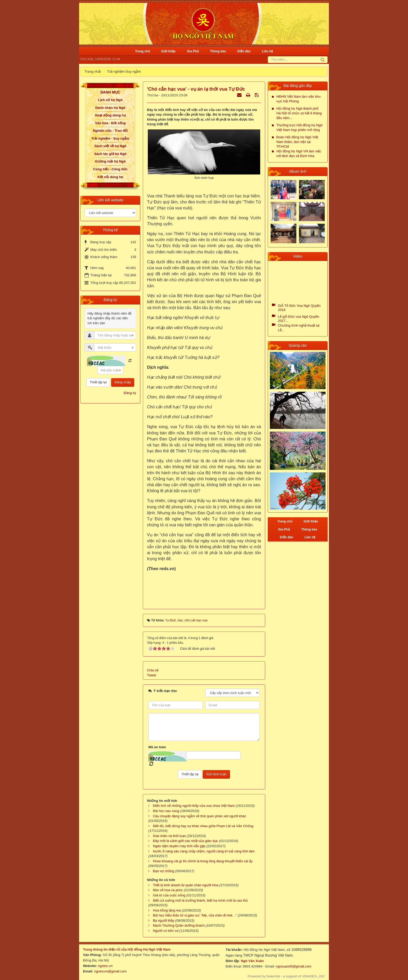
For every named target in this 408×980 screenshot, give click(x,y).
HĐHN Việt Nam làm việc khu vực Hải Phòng (298, 99)
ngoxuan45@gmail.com (293, 966)
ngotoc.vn (105, 966)
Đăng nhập (123, 382)
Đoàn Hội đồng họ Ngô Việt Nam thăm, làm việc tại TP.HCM (297, 142)
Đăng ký (130, 393)
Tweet (152, 675)
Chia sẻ (153, 670)
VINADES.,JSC (313, 976)
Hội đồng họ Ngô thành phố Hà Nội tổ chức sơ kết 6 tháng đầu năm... (299, 113)
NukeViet (273, 976)
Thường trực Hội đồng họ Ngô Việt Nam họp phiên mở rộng (299, 127)
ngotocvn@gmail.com (110, 971)
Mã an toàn (157, 747)
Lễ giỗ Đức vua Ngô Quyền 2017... (298, 319)
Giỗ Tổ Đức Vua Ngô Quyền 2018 (299, 308)
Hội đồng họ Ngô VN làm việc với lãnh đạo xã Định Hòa (299, 154)
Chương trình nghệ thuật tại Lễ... (299, 328)
